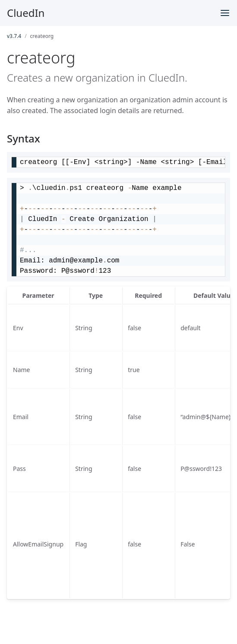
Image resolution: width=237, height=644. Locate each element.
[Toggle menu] (225, 13)
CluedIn (26, 13)
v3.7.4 (14, 36)
